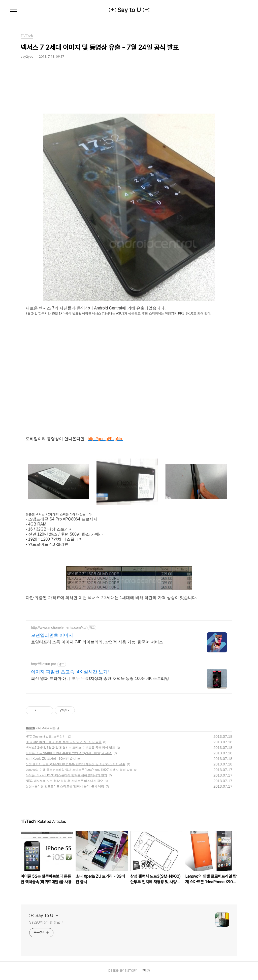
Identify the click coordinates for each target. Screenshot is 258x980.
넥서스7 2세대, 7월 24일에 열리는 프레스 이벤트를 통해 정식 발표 (70, 748)
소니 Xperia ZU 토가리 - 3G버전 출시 (51, 759)
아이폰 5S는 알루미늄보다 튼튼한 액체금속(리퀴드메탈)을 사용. (69, 753)
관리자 (146, 971)
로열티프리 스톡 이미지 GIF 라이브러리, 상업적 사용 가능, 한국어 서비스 (97, 642)
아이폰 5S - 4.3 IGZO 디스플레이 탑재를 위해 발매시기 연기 (66, 775)
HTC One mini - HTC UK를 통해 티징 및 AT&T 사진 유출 (64, 742)
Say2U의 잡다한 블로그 (46, 922)
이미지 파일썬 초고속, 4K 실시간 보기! (70, 672)
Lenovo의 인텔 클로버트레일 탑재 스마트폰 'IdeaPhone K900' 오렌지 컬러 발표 (79, 770)
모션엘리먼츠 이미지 (52, 635)
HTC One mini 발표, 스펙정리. (46, 737)
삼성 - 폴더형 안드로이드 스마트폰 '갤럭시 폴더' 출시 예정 (65, 786)
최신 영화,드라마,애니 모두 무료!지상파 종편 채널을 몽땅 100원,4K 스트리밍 (100, 678)
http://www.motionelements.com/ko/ (59, 627)
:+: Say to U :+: (129, 10)
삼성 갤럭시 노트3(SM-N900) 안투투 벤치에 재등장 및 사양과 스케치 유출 (75, 764)
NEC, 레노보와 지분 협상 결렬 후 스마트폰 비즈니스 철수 (64, 781)
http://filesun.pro (44, 664)
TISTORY (131, 971)
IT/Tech (30, 728)
